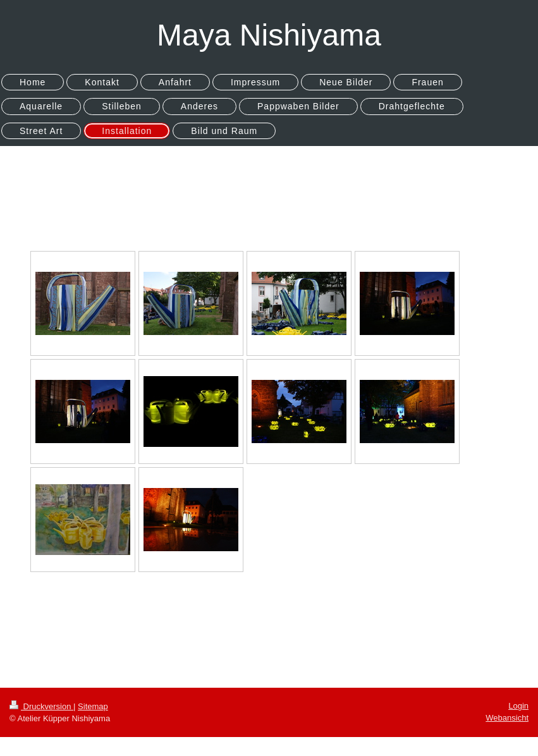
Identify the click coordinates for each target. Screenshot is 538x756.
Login (518, 706)
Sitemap (93, 706)
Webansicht (507, 718)
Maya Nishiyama (269, 35)
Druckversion (41, 706)
